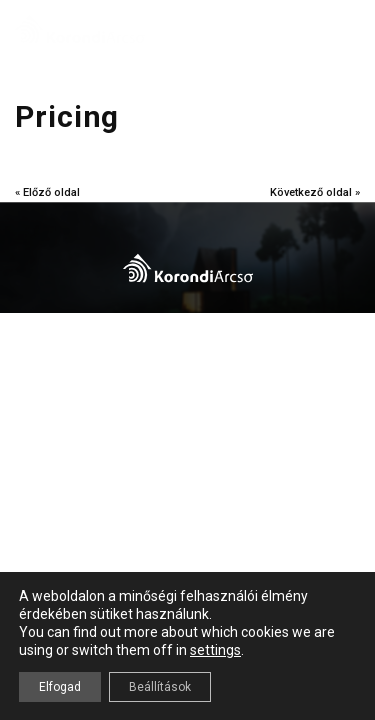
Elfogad (60, 687)
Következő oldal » (315, 192)
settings (215, 650)
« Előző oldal (47, 192)
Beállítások (160, 687)
